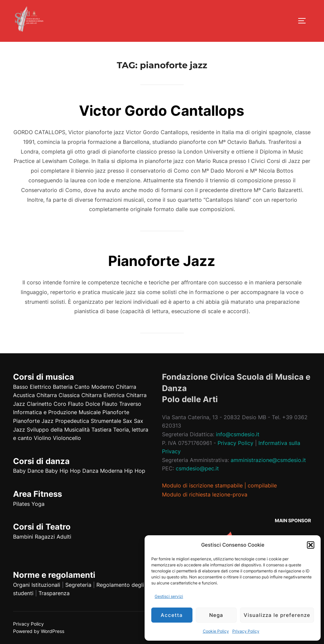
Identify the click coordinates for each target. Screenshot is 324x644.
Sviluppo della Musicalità (58, 430)
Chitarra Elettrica (103, 395)
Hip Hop (135, 471)
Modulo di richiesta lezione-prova (205, 494)
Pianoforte (116, 412)
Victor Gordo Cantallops (162, 111)
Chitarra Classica (58, 395)
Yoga (38, 504)
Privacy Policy (246, 631)
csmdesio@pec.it (197, 468)
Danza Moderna (102, 471)
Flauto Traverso (121, 404)
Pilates (21, 504)
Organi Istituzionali (37, 585)
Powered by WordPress (39, 631)
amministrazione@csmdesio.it (268, 460)
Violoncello (67, 438)
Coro (60, 404)
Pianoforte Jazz (162, 261)
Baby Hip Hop (63, 471)
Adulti (64, 537)
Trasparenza (54, 593)
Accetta (172, 615)
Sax (128, 421)
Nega (216, 615)
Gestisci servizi (169, 596)
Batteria (63, 387)
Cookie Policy (216, 631)
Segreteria (78, 585)
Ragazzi (45, 537)
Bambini (23, 537)
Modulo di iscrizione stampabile (202, 485)
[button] (311, 545)
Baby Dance (28, 471)
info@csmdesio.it (238, 434)
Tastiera (101, 430)
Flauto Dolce (84, 404)
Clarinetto (39, 404)
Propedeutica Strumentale (88, 421)
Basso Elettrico (32, 387)
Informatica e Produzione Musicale (57, 412)
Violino (43, 438)
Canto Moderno (94, 387)
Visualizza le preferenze (277, 615)
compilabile (262, 485)
